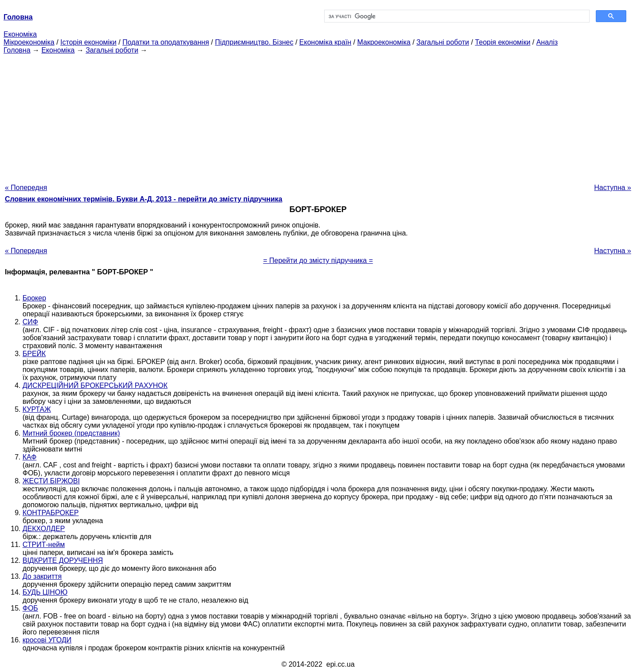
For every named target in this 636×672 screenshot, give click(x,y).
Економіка (20, 34)
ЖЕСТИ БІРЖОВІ (51, 481)
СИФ (30, 322)
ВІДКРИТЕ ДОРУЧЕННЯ (63, 560)
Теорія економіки (502, 42)
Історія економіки (89, 42)
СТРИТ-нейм (44, 545)
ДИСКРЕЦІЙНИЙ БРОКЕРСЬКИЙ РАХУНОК (95, 385)
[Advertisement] (318, 116)
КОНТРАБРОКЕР (51, 513)
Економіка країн (326, 42)
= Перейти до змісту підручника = (318, 260)
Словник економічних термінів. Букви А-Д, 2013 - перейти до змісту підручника (144, 199)
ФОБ (30, 608)
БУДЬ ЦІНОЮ (45, 592)
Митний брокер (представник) (71, 433)
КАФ (30, 457)
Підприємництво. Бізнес (254, 42)
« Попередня (26, 188)
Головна (17, 50)
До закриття (42, 576)
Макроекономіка (384, 42)
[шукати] (456, 16)
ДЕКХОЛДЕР (44, 529)
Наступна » (613, 188)
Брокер (34, 298)
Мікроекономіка (29, 42)
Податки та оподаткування (166, 42)
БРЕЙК (34, 354)
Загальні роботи (443, 42)
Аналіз (547, 42)
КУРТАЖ (37, 409)
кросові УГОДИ (47, 640)
